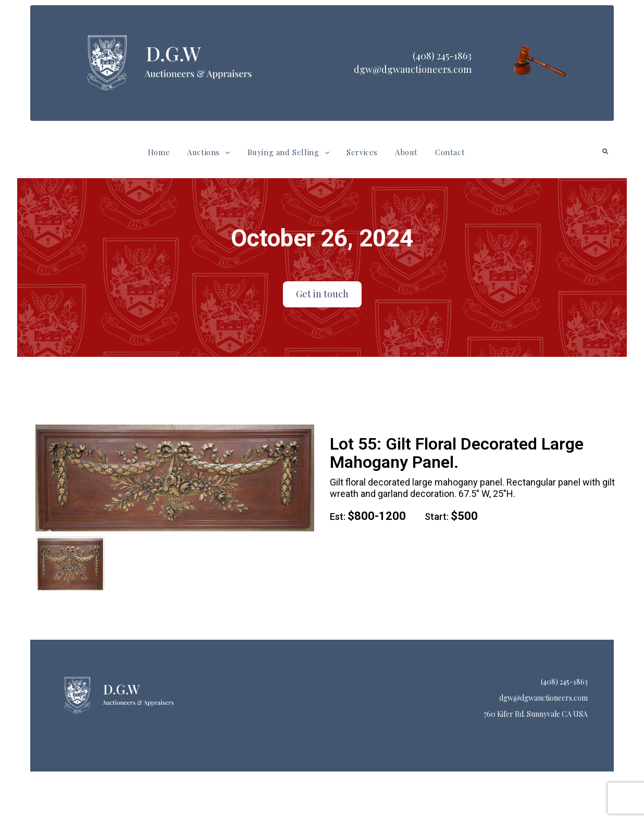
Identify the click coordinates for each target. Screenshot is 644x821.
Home (159, 152)
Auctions (208, 152)
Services (362, 152)
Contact (450, 152)
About (406, 152)
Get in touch (322, 294)
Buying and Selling (288, 152)
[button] (208, 152)
